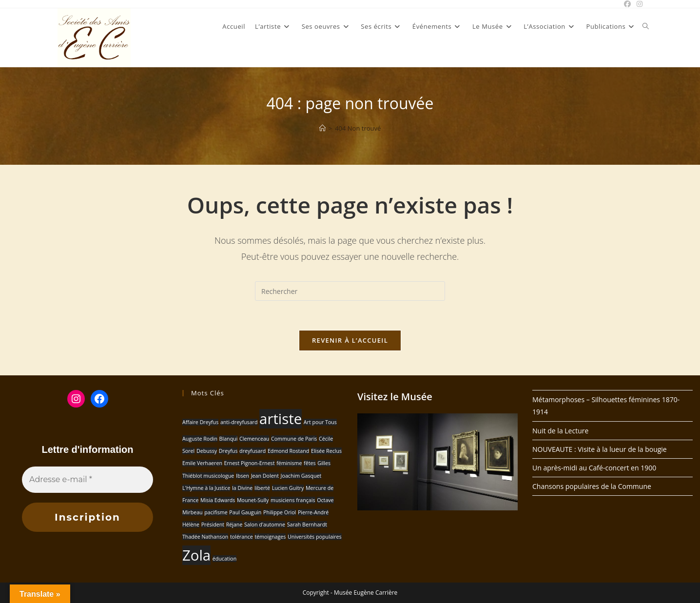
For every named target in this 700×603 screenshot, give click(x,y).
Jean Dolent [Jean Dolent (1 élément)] (265, 476)
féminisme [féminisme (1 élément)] (289, 463)
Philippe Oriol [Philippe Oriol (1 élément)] (280, 512)
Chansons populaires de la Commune (592, 486)
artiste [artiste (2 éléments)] (281, 419)
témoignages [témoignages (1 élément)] (270, 537)
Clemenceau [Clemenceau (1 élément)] (254, 439)
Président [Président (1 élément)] (213, 525)
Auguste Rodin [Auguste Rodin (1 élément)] (200, 439)
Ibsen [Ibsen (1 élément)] (243, 476)
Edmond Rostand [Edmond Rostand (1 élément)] (288, 451)
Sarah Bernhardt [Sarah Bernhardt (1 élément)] (307, 525)
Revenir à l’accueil (350, 340)
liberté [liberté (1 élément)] (262, 488)
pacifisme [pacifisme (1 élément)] (216, 512)
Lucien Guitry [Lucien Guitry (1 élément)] (288, 488)
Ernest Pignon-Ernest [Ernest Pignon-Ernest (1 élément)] (250, 463)
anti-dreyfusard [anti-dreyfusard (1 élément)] (239, 422)
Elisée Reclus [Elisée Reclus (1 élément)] (326, 451)
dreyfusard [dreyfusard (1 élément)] (253, 451)
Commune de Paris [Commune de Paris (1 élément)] (294, 439)
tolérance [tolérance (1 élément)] (242, 537)
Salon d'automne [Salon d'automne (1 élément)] (265, 525)
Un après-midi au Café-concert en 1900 (594, 468)
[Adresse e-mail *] (87, 480)
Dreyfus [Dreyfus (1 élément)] (228, 451)
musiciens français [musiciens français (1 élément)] (293, 500)
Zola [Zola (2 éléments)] (196, 555)
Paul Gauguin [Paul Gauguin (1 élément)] (245, 512)
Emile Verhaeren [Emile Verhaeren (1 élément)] (202, 463)
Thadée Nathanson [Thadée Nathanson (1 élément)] (205, 537)
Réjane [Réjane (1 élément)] (234, 525)
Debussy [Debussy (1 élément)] (207, 451)
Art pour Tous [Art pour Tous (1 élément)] (320, 422)
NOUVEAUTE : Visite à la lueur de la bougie (600, 449)
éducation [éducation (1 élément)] (225, 559)
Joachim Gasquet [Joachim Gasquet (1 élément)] (301, 476)
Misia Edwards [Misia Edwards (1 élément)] (218, 500)
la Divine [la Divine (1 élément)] (242, 488)
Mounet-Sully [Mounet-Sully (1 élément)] (253, 500)
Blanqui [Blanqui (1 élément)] (229, 439)
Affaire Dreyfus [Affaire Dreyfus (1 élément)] (200, 422)
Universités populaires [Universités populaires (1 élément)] (315, 537)
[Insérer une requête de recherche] (350, 291)
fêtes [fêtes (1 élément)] (310, 463)
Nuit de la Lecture (560, 431)
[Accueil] (322, 128)
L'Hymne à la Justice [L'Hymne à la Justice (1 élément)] (206, 488)
